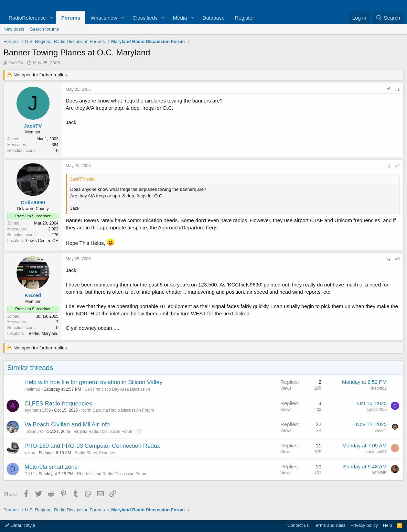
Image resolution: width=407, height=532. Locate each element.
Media (180, 18)
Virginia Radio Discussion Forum (104, 432)
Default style (20, 525)
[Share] (389, 90)
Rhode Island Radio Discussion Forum (112, 474)
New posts (14, 29)
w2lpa (30, 453)
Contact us (298, 525)
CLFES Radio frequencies (58, 404)
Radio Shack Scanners (95, 453)
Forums (71, 18)
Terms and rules (330, 525)
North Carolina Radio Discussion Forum (117, 410)
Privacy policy (364, 525)
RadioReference (27, 18)
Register (245, 18)
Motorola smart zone (51, 467)
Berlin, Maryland (44, 334)
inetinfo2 (32, 389)
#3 (398, 259)
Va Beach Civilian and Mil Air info (67, 425)
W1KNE (379, 473)
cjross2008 (377, 410)
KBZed (33, 295)
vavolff (381, 431)
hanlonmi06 (376, 452)
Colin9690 (33, 202)
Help (388, 525)
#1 (398, 89)
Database (213, 18)
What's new (104, 18)
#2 (398, 166)
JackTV (16, 63)
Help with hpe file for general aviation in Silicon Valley (93, 382)
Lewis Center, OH (42, 241)
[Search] (388, 18)
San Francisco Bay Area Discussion (117, 389)
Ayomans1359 (38, 410)
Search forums (45, 29)
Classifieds (145, 18)
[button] (51, 18)
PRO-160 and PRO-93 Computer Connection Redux (92, 446)
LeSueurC (34, 432)
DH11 (30, 474)
